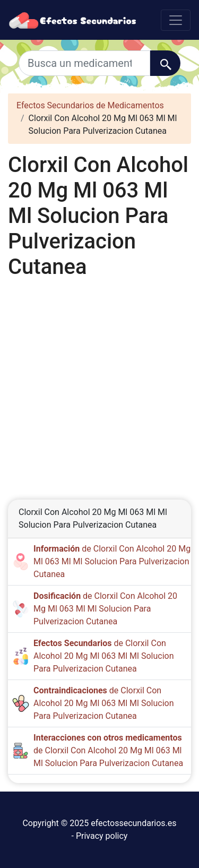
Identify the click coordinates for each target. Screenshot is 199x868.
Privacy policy (102, 836)
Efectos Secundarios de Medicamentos (90, 105)
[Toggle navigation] (176, 20)
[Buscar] (165, 63)
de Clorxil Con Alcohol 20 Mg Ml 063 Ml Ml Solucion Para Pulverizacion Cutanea (112, 561)
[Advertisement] (99, 384)
